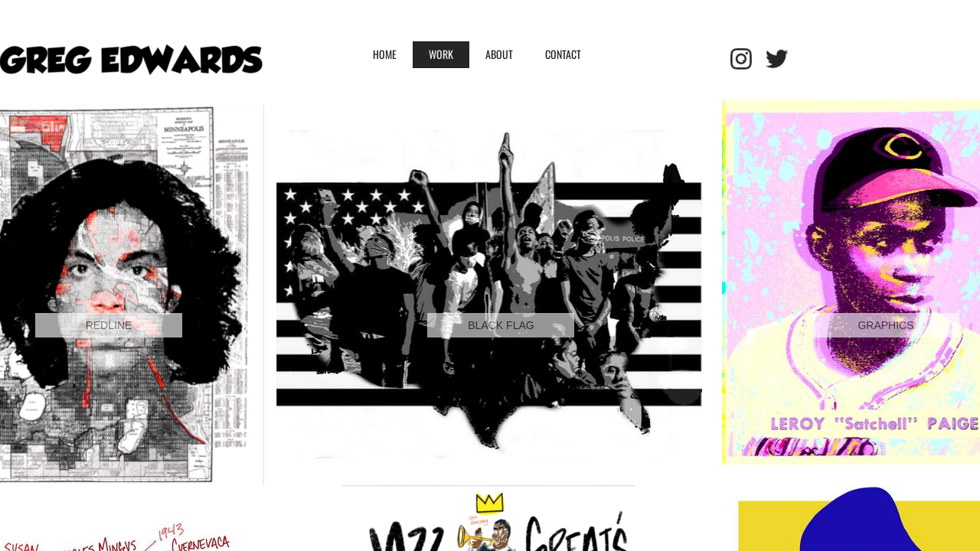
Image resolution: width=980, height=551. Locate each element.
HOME (385, 54)
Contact (563, 54)
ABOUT (499, 54)
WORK (441, 54)
